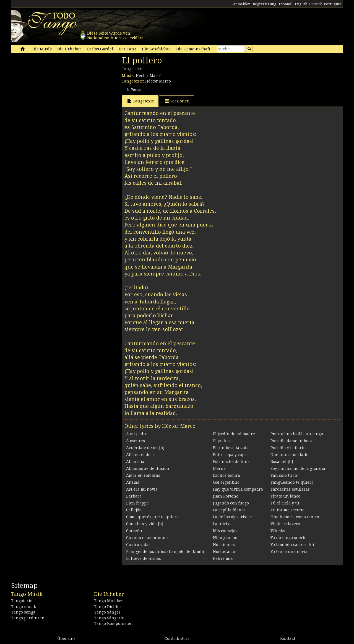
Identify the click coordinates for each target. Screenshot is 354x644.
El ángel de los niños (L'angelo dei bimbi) (166, 552)
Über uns (66, 638)
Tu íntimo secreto (287, 510)
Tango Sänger (107, 612)
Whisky (278, 531)
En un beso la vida (231, 448)
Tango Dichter (108, 607)
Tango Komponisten (113, 624)
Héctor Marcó (149, 76)
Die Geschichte (156, 49)
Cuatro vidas (138, 545)
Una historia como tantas (295, 517)
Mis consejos (225, 531)
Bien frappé (137, 503)
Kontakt (288, 638)
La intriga (222, 524)
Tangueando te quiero (292, 482)
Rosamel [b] (282, 462)
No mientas (224, 545)
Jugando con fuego (231, 503)
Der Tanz (127, 49)
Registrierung (265, 4)
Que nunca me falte (289, 455)
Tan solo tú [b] (284, 475)
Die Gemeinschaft (193, 49)
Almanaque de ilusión (148, 468)
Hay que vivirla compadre (238, 489)
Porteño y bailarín (288, 448)
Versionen (177, 101)
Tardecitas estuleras (290, 489)
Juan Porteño (226, 496)
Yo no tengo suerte (288, 538)
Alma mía (135, 462)
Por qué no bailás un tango (297, 434)
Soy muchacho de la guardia (298, 468)
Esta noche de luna (231, 462)
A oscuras (136, 441)
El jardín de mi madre (234, 434)
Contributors (177, 638)
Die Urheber (69, 49)
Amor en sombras (143, 475)
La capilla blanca (229, 510)
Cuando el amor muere (148, 538)
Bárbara (134, 496)
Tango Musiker (109, 601)
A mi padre (137, 434)
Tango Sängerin (109, 618)
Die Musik (42, 49)
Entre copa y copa (230, 455)
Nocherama (224, 552)
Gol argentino (226, 482)
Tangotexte (141, 101)
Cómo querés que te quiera (152, 517)
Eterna (219, 468)
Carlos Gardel (100, 49)
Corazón (134, 531)
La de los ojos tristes (232, 517)
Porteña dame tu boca (291, 441)
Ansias (133, 482)
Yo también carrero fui (292, 545)
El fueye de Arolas (144, 558)
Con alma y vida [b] (145, 524)
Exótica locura (227, 475)
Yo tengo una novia (289, 552)
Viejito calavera (285, 524)
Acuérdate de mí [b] (145, 448)
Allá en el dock (140, 455)
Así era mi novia (142, 489)
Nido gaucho (225, 538)
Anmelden (242, 4)
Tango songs (23, 612)
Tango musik (24, 607)
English (301, 4)
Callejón (134, 510)
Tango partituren (28, 618)
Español (286, 4)
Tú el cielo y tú (285, 503)
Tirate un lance (285, 496)
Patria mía (223, 558)
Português (333, 4)
